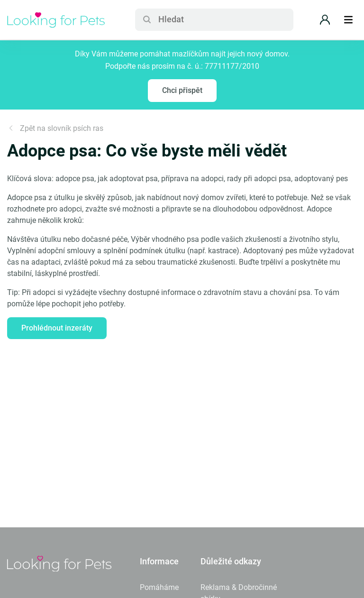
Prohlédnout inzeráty (57, 328)
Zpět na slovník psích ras (55, 128)
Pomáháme (159, 587)
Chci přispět (182, 90)
